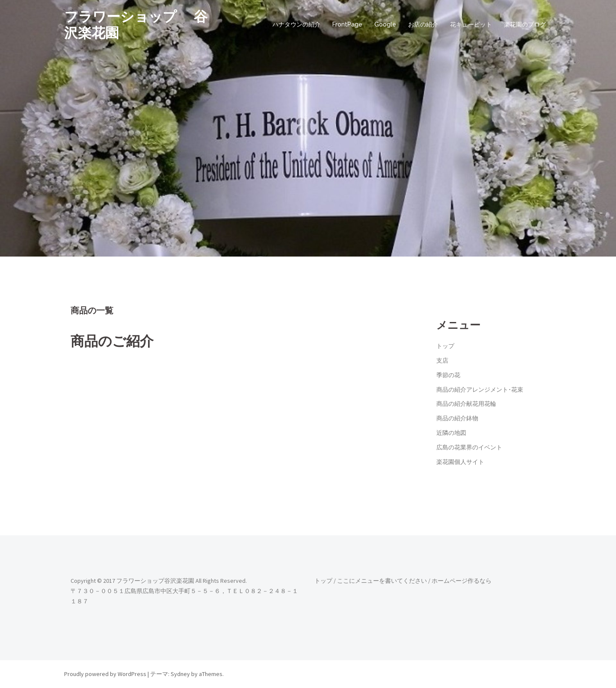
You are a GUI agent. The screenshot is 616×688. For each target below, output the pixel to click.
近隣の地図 (451, 433)
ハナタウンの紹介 (296, 24)
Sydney (180, 674)
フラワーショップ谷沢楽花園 (155, 581)
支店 (442, 360)
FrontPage (347, 24)
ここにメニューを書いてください (382, 581)
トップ (445, 346)
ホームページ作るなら (462, 581)
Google (385, 24)
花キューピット (471, 24)
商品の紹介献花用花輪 (466, 404)
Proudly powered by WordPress (105, 674)
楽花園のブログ (525, 24)
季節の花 (448, 375)
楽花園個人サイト (460, 462)
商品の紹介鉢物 (457, 418)
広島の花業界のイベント (469, 447)
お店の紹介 (423, 24)
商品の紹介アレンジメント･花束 (480, 390)
